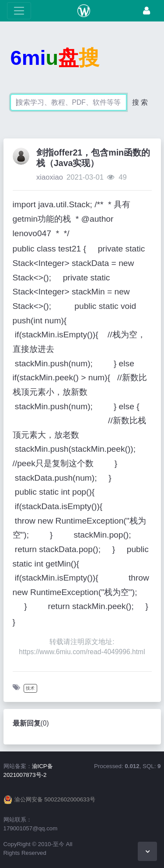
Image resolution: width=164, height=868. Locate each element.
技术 (30, 688)
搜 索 (140, 102)
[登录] (147, 11)
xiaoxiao (50, 177)
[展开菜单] (19, 11)
